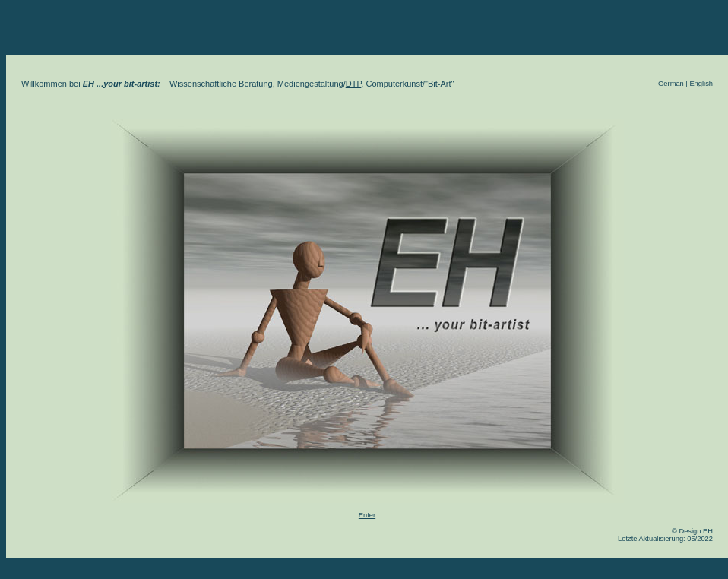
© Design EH (692, 531)
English (701, 84)
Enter (367, 515)
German (671, 84)
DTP (354, 84)
